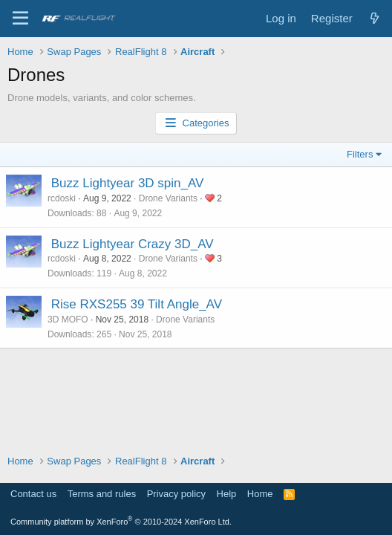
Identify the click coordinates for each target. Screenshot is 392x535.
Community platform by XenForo (121, 522)
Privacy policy (176, 494)
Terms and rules (102, 494)
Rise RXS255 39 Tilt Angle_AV (137, 304)
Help (227, 494)
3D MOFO (68, 320)
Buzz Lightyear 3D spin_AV (128, 183)
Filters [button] (360, 154)
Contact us (33, 494)
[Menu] (20, 19)
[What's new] (375, 18)
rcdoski (62, 198)
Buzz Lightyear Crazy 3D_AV (133, 244)
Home (260, 494)
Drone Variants (168, 198)
